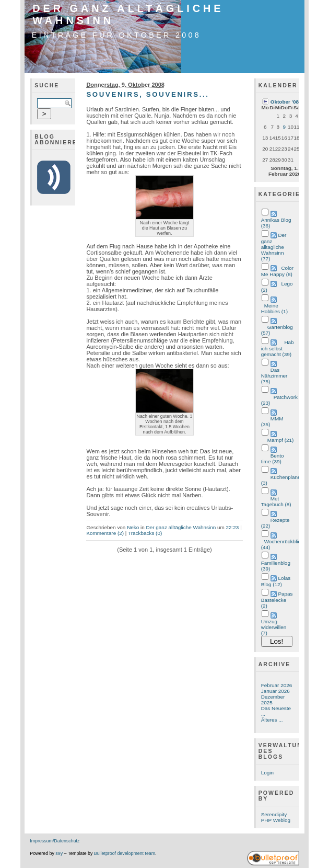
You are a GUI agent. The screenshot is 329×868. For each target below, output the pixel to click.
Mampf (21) (281, 440)
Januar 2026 (275, 691)
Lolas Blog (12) (276, 581)
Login (267, 773)
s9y (59, 853)
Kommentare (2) (105, 533)
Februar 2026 (277, 685)
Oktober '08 (285, 102)
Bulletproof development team (125, 853)
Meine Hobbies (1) (274, 309)
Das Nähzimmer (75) (274, 376)
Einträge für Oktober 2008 (116, 35)
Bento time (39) (273, 459)
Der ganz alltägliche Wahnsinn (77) (274, 247)
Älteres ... (272, 720)
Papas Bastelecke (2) (277, 600)
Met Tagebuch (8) (276, 501)
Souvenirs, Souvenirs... (148, 94)
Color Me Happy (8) (277, 271)
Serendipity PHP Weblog (276, 817)
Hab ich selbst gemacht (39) (278, 348)
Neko (133, 527)
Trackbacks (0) (145, 533)
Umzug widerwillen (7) (274, 627)
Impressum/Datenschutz (55, 841)
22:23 (233, 527)
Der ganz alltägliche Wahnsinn (181, 527)
